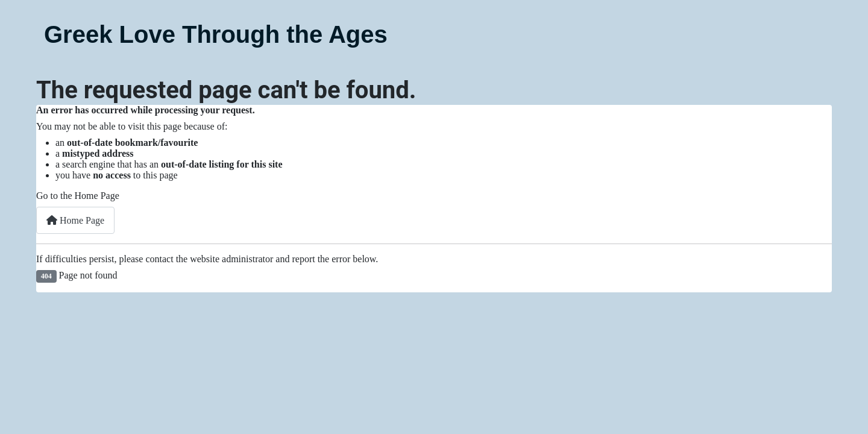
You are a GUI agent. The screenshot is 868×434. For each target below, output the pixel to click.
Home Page (75, 220)
